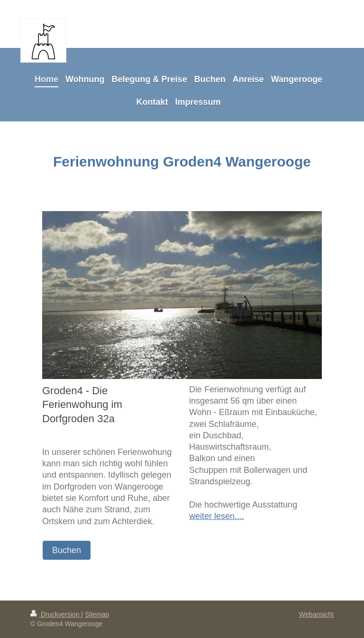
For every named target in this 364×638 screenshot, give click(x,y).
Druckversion (56, 614)
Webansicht (316, 614)
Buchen (67, 550)
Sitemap (97, 614)
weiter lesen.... (217, 516)
